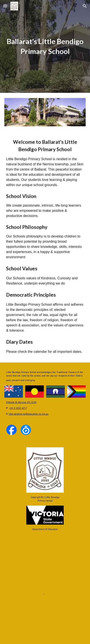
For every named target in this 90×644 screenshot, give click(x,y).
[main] (45, 46)
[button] (5, 6)
